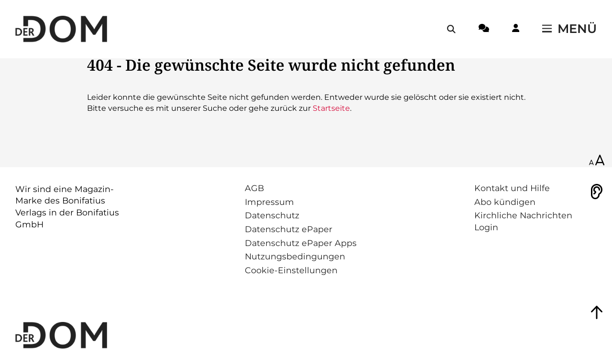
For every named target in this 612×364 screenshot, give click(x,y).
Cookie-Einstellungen (291, 270)
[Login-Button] (516, 30)
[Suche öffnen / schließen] (451, 29)
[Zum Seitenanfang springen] (597, 312)
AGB (254, 188)
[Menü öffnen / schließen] (569, 29)
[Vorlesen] (597, 192)
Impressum (269, 202)
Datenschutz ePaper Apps (301, 243)
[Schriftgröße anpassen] (597, 161)
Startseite (331, 108)
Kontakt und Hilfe (512, 188)
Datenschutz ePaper (289, 229)
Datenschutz (272, 215)
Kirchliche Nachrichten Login (523, 221)
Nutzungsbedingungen (295, 256)
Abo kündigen (505, 202)
